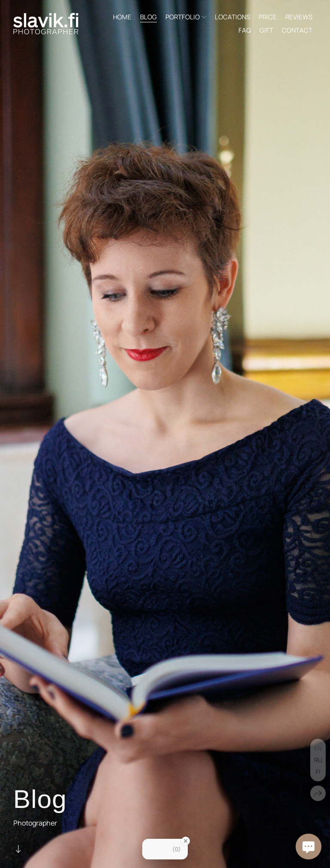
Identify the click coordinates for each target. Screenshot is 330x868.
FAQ (245, 30)
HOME (122, 17)
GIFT (266, 30)
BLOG (148, 17)
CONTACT (297, 30)
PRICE (268, 17)
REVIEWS (299, 17)
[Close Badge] (186, 841)
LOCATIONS (232, 17)
